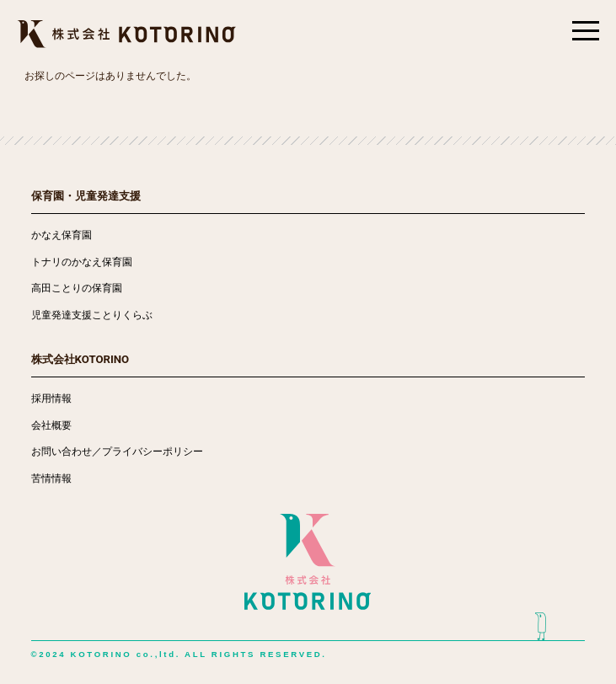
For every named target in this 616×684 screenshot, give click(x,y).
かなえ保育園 (62, 235)
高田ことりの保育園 (77, 288)
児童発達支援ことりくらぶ (92, 315)
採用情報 (51, 398)
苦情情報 (51, 478)
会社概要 (51, 425)
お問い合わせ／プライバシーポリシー (117, 452)
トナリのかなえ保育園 (82, 262)
